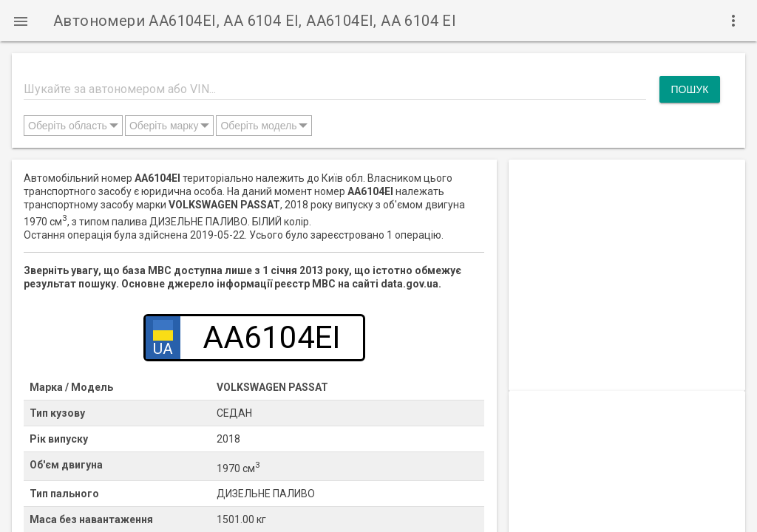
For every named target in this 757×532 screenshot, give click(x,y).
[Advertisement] (627, 252)
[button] (21, 21)
